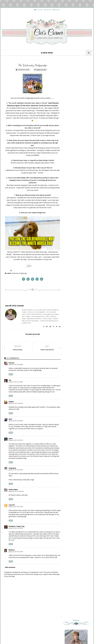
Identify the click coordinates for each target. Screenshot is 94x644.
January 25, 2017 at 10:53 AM (16, 492)
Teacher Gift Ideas (74, 328)
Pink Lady (72, 357)
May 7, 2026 (72, 309)
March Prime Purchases (80, 547)
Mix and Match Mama (76, 320)
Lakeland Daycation (75, 303)
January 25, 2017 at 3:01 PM (16, 507)
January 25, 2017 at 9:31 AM (16, 470)
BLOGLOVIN (38, 10)
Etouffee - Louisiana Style (81, 407)
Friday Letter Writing (80, 531)
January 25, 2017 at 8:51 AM (16, 441)
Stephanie (12, 469)
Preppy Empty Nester (76, 363)
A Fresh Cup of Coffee (76, 313)
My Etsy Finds (78, 443)
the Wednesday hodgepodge (78, 344)
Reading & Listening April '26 (78, 364)
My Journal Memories (76, 301)
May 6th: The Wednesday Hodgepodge (77, 336)
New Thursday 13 (75, 307)
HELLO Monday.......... (80, 390)
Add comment (10, 570)
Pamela (11, 363)
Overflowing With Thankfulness (75, 342)
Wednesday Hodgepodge (19, 274)
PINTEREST (56, 10)
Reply (11, 375)
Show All (87, 368)
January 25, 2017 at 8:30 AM (16, 421)
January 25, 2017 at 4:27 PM (16, 552)
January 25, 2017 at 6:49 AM (16, 365)
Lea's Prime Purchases (80, 425)
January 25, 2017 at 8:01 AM (16, 404)
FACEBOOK (48, 10)
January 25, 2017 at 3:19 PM (16, 529)
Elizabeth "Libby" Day (17, 527)
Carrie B (12, 505)
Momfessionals (74, 326)
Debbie (11, 402)
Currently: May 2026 (75, 359)
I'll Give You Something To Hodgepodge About (77, 352)
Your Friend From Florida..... (75, 333)
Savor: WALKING (74, 322)
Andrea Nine (13, 490)
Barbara (12, 550)
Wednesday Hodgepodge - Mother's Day (77, 315)
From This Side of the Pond (76, 349)
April (10, 420)
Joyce (11, 439)
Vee (10, 381)
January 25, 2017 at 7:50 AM (16, 382)
